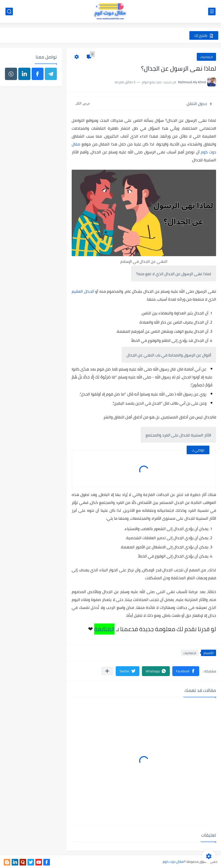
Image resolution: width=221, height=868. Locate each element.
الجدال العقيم (83, 291)
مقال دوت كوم (173, 862)
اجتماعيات (206, 57)
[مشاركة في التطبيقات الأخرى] (107, 671)
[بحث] (9, 11)
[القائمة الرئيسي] (212, 11)
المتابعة (104, 629)
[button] (186, 671)
